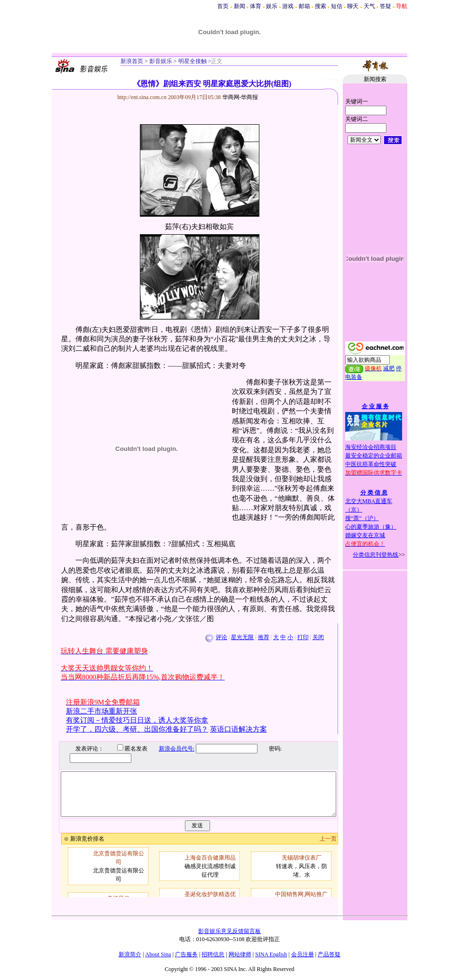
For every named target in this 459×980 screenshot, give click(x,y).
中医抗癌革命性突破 (371, 464)
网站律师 (240, 954)
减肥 (389, 368)
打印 (303, 637)
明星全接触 (192, 61)
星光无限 (242, 637)
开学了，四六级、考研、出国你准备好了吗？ (137, 729)
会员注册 (303, 954)
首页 (223, 6)
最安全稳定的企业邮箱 (374, 456)
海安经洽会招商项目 (371, 447)
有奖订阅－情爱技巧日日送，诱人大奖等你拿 (137, 720)
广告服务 (186, 954)
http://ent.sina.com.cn (143, 97)
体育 (256, 6)
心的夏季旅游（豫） (371, 527)
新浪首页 (132, 61)
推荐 (264, 637)
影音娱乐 (161, 61)
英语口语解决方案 (239, 729)
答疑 (386, 6)
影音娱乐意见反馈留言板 (229, 931)
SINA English (271, 954)
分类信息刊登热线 (376, 555)
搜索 (321, 6)
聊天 (353, 6)
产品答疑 (329, 954)
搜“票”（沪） (362, 518)
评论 (221, 637)
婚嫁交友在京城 (365, 535)
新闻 (239, 6)
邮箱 (304, 6)
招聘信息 (213, 954)
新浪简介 (130, 954)
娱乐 (272, 6)
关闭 (318, 637)
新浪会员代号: (170, 749)
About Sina (158, 954)
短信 (337, 6)
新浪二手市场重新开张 (101, 711)
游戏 (288, 6)
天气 (369, 6)
